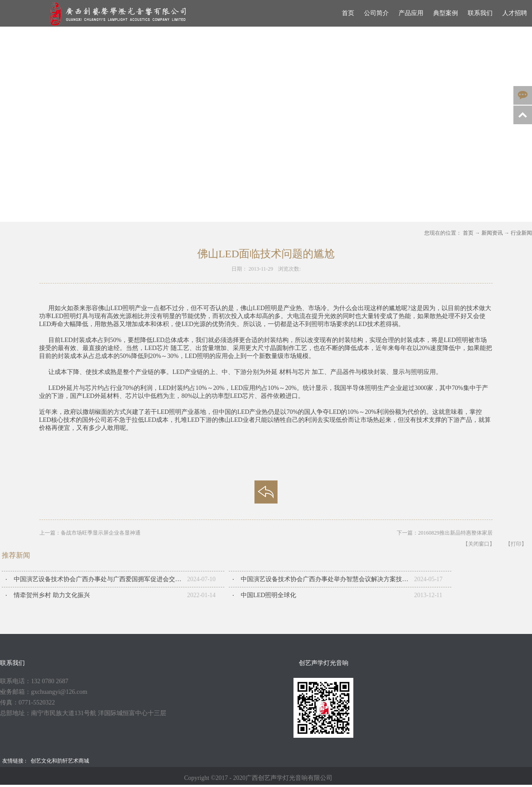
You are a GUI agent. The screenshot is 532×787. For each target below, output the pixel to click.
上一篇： (90, 533)
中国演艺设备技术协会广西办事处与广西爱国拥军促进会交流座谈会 (100, 579)
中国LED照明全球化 (268, 595)
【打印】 (516, 544)
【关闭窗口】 (479, 544)
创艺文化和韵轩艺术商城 (60, 761)
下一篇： (445, 533)
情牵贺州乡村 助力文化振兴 (52, 595)
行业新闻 (521, 233)
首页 (348, 13)
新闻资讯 (492, 233)
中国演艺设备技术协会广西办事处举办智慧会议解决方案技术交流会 (327, 579)
